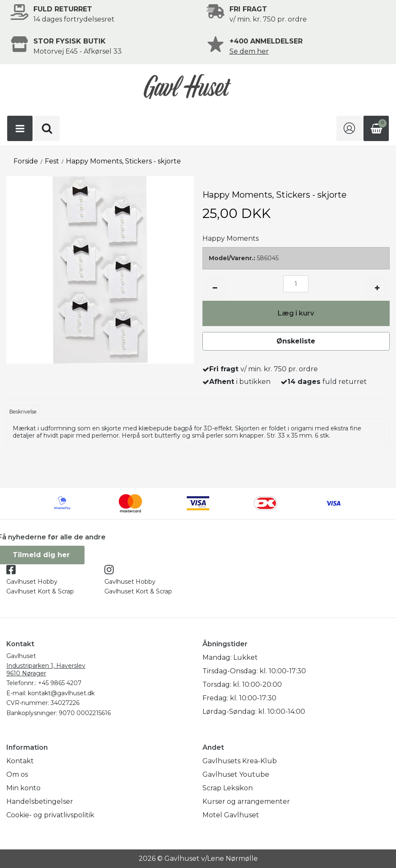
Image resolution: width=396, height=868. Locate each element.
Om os (17, 774)
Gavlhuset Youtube (236, 774)
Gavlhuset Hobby (32, 582)
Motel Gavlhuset (231, 815)
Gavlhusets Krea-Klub (240, 761)
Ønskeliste (296, 341)
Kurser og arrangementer (246, 801)
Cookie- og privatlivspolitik (50, 815)
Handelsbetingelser (40, 801)
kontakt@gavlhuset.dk (61, 693)
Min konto (23, 788)
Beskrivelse (23, 412)
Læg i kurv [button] (296, 313)
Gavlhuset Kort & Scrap (40, 591)
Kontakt (20, 761)
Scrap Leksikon (228, 788)
